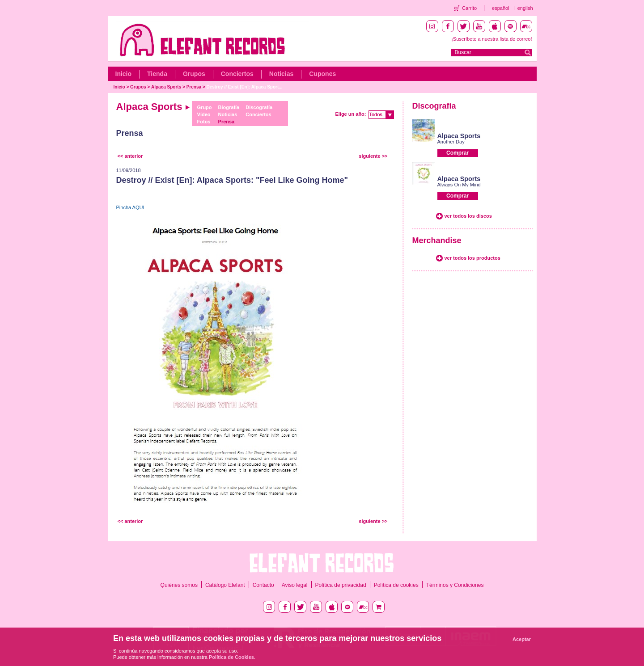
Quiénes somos (179, 585)
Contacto (263, 585)
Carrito (469, 8)
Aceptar (522, 639)
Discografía (259, 107)
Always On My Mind (459, 185)
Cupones (322, 74)
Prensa (194, 87)
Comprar (458, 153)
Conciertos (237, 74)
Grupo (205, 107)
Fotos (204, 122)
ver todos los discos (468, 216)
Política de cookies (396, 585)
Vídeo (204, 114)
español (501, 8)
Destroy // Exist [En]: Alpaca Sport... (244, 87)
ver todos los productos (472, 258)
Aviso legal (295, 585)
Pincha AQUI (130, 207)
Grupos (194, 74)
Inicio (124, 74)
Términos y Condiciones (455, 585)
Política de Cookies (231, 657)
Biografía (229, 107)
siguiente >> (373, 156)
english (525, 8)
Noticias (281, 74)
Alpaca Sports (166, 87)
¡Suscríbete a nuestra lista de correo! (491, 39)
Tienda (157, 74)
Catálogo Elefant (225, 585)
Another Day (451, 142)
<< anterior (130, 156)
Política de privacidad (341, 585)
